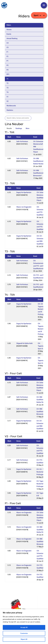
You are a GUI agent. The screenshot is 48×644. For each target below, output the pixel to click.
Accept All (24, 627)
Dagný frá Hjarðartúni (24, 192)
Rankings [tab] (19, 128)
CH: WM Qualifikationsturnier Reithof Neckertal (40, 161)
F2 (8, 56)
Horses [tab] (9, 30)
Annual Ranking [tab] (12, 38)
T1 (8, 79)
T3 (8, 88)
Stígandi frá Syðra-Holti (24, 343)
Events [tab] (9, 34)
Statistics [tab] (10, 110)
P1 (8, 61)
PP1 (8, 74)
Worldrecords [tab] (11, 106)
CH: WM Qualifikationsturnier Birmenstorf (40, 173)
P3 (8, 70)
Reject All (24, 639)
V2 (8, 101)
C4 (8, 43)
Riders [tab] (9, 25)
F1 (8, 52)
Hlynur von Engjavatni (24, 207)
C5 (8, 47)
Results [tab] (9, 128)
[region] (24, 627)
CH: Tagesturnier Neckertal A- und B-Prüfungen (42, 329)
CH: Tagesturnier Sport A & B (42, 346)
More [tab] (28, 128)
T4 (8, 92)
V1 (8, 97)
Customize (24, 633)
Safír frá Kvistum (22, 141)
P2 (8, 65)
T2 (8, 83)
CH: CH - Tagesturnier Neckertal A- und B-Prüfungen (42, 309)
